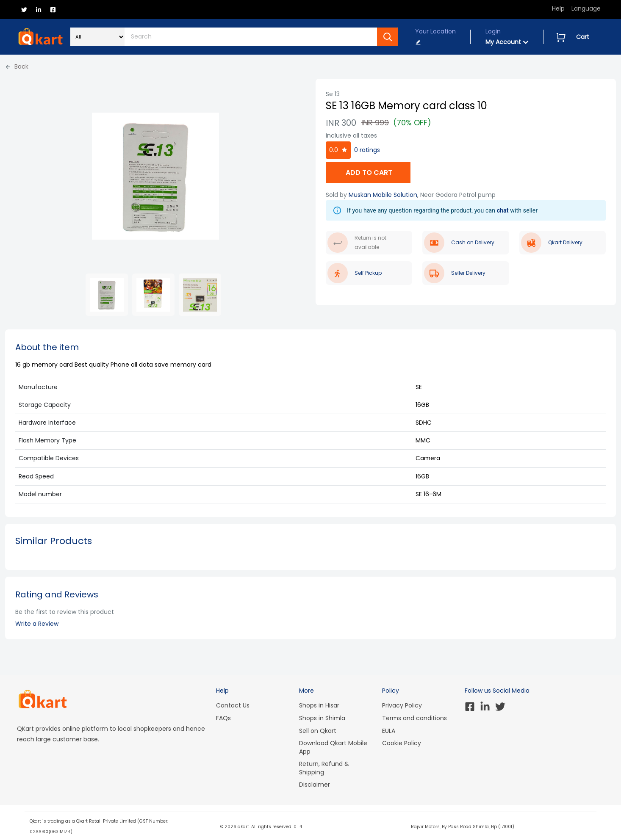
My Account (507, 42)
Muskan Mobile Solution (383, 195)
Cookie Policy (402, 743)
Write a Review (37, 624)
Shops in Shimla (322, 718)
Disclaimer (315, 785)
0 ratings (367, 150)
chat (503, 210)
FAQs (223, 718)
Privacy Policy (402, 705)
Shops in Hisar (319, 705)
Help (558, 8)
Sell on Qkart (318, 731)
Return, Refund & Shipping (324, 768)
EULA (389, 731)
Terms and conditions (414, 718)
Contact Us (233, 705)
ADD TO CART (368, 173)
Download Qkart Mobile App (333, 747)
